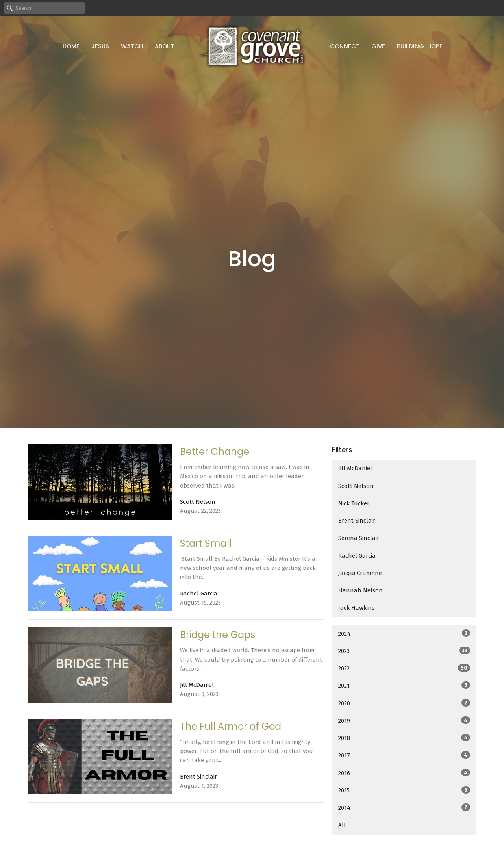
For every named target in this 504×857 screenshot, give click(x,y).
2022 (404, 668)
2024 (404, 633)
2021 (404, 685)
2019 (404, 720)
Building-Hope (420, 46)
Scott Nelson (356, 486)
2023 (404, 651)
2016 (404, 773)
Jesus (100, 46)
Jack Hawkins (356, 608)
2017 (404, 755)
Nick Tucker (354, 503)
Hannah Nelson (360, 590)
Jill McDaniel (355, 468)
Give (378, 46)
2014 (404, 807)
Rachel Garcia (357, 556)
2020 (404, 703)
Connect (345, 46)
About (165, 46)
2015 (404, 790)
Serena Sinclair (359, 538)
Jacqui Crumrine (360, 573)
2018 (404, 738)
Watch (132, 46)
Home (71, 46)
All (342, 825)
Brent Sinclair (357, 521)
